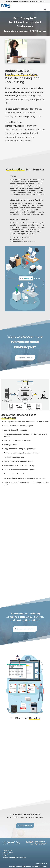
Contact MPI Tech (25, 826)
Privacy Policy (8, 852)
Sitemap (6, 854)
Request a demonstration (25, 629)
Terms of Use (7, 850)
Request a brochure (25, 358)
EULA (4, 856)
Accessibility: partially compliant (15, 858)
